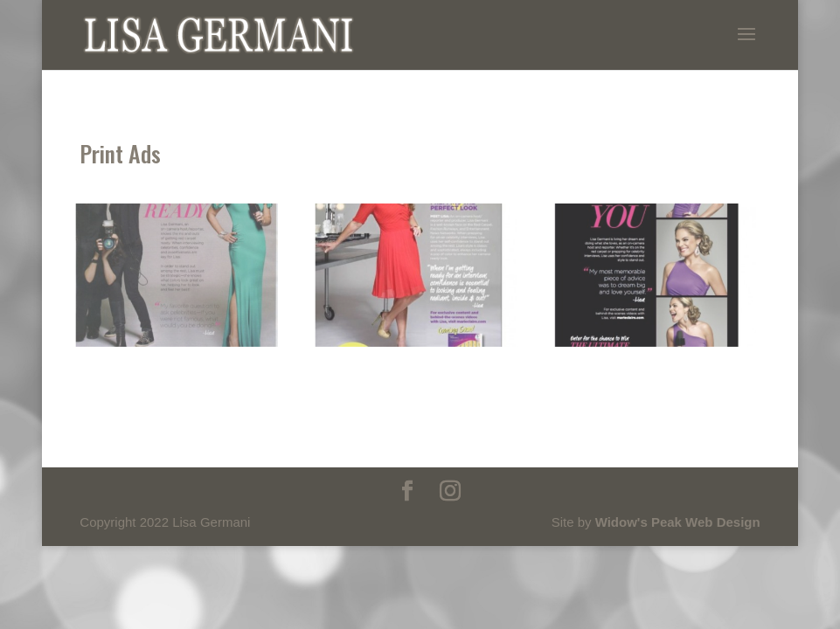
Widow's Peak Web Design (678, 522)
